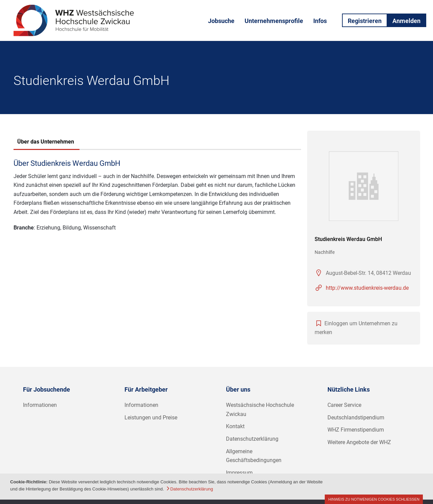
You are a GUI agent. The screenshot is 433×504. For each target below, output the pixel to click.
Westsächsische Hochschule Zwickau (260, 410)
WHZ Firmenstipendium (356, 430)
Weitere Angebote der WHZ (359, 442)
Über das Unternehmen (46, 142)
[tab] (46, 143)
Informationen (40, 405)
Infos (320, 21)
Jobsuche (221, 21)
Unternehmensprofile (274, 21)
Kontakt (235, 426)
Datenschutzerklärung (252, 439)
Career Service (344, 405)
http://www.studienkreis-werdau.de (367, 288)
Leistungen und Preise (151, 418)
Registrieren (365, 21)
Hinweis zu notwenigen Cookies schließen (374, 499)
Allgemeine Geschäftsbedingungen (254, 456)
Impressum (239, 473)
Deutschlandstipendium (356, 418)
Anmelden (406, 21)
